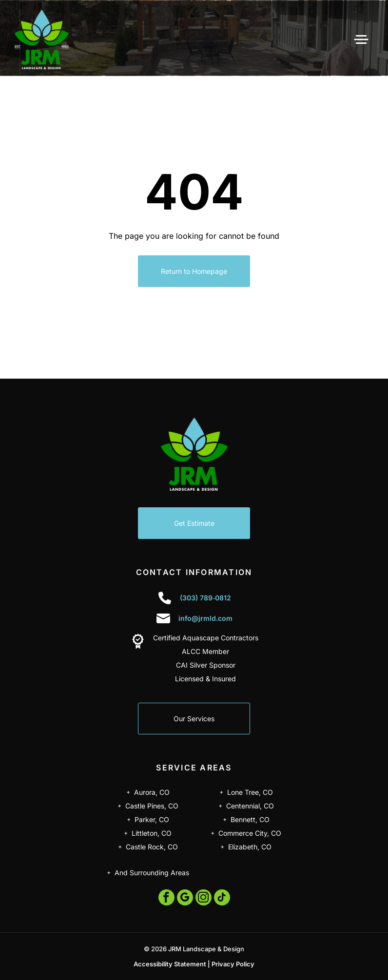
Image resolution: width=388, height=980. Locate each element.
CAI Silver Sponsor (206, 665)
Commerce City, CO (250, 833)
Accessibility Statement (170, 964)
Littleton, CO (152, 833)
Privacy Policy (233, 964)
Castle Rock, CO (152, 847)
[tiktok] (222, 899)
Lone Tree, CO (250, 792)
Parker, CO (152, 819)
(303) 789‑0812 (205, 598)
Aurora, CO (152, 792)
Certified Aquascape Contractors (206, 638)
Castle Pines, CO (152, 806)
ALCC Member (205, 651)
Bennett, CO (250, 819)
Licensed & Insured (205, 679)
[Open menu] (361, 39)
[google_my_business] (185, 899)
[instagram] (204, 899)
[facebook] (166, 899)
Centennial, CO (250, 806)
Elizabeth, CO (250, 847)
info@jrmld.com (205, 618)
